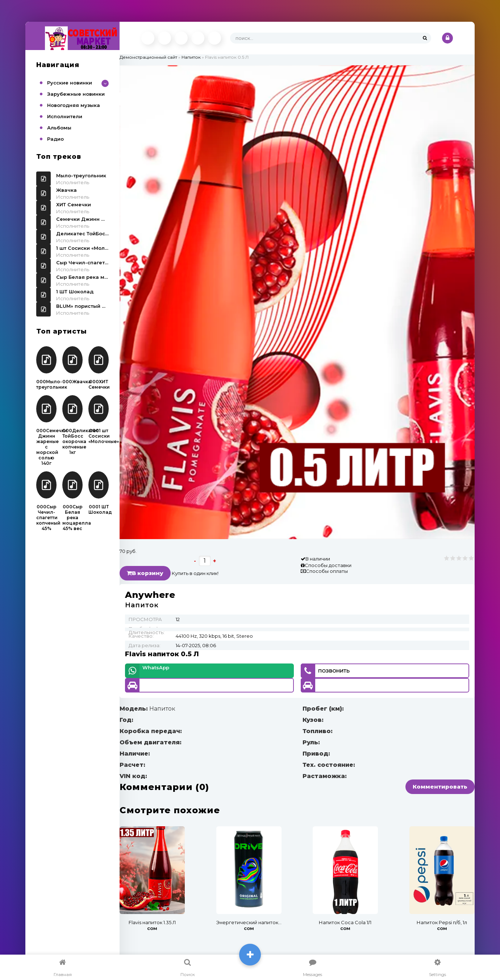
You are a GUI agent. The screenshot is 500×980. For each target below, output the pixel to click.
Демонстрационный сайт (148, 57)
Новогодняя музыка (74, 105)
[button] (468, 72)
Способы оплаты (327, 571)
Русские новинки (70, 83)
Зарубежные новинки (76, 94)
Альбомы (59, 128)
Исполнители (65, 116)
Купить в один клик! (195, 573)
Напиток (191, 57)
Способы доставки (328, 565)
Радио (55, 139)
